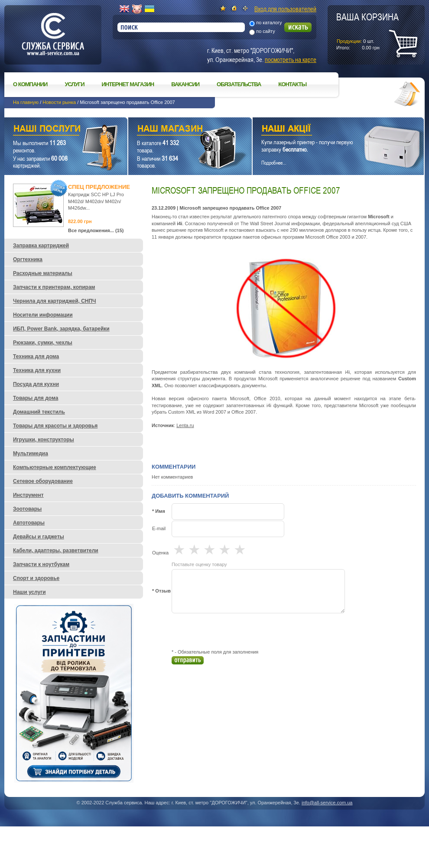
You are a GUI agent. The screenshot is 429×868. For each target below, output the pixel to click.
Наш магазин (175, 130)
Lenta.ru (185, 425)
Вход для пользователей (285, 9)
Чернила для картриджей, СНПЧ (55, 301)
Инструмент (28, 495)
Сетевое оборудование (43, 481)
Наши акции (326, 130)
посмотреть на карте (291, 59)
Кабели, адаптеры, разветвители (56, 551)
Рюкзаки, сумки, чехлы (43, 343)
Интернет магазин (128, 84)
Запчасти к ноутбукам (41, 564)
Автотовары (29, 523)
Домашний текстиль (39, 412)
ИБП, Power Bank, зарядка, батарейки (61, 329)
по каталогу (269, 23)
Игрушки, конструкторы (44, 440)
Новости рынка (59, 102)
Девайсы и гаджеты (39, 537)
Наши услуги (55, 130)
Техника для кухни (37, 370)
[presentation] (237, 631)
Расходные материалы (43, 273)
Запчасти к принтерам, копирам (54, 287)
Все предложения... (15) (96, 230)
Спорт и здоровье (36, 578)
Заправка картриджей (41, 246)
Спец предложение (99, 187)
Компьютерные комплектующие (55, 467)
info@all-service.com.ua (327, 803)
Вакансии (185, 84)
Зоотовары (27, 509)
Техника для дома (36, 356)
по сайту (266, 31)
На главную (26, 102)
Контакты (292, 84)
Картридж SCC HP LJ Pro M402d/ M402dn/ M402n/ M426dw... (96, 201)
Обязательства (239, 84)
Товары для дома (36, 398)
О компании (30, 84)
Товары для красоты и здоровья (55, 426)
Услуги (74, 84)
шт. (367, 31)
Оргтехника (28, 259)
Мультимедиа (31, 453)
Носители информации (43, 315)
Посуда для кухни (36, 384)
